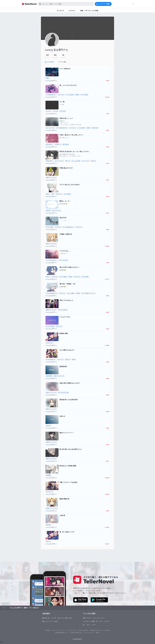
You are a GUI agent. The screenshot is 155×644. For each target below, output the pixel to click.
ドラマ (88, 625)
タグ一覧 (53, 618)
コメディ (94, 625)
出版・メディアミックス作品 (50, 621)
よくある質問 (106, 630)
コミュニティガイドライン (71, 630)
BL (84, 625)
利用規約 (48, 630)
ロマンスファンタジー (99, 618)
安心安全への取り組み (83, 630)
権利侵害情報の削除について (62, 633)
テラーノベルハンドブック (57, 630)
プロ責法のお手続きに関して (76, 633)
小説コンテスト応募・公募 (64, 618)
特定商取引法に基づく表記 (96, 630)
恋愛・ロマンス (87, 618)
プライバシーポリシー (89, 633)
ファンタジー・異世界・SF (90, 621)
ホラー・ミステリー (104, 621)
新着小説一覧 (46, 618)
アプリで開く (63, 62)
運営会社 (98, 633)
